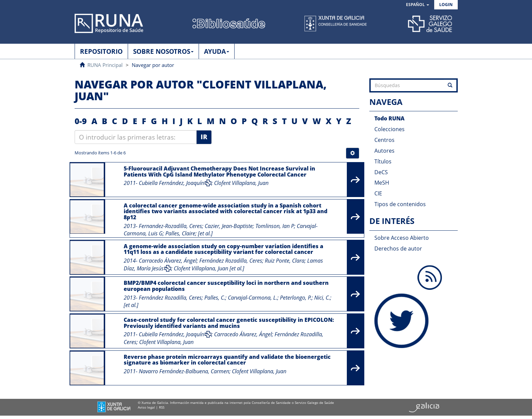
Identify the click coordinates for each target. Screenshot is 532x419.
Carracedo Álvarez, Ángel (168, 261)
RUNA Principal (105, 65)
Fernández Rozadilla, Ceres (231, 261)
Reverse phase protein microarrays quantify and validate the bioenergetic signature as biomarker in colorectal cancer (227, 360)
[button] (418, 5)
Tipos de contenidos (400, 204)
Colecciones (390, 129)
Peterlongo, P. (296, 298)
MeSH (382, 183)
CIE (378, 193)
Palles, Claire (180, 233)
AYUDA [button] (217, 51)
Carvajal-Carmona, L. (253, 298)
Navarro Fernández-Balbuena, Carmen (184, 371)
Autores (384, 151)
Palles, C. (215, 298)
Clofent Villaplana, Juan (241, 183)
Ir (204, 137)
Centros (384, 140)
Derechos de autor (398, 249)
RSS (162, 407)
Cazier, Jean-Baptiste (229, 226)
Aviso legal (146, 407)
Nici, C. (322, 298)
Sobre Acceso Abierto (402, 238)
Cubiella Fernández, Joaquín (171, 183)
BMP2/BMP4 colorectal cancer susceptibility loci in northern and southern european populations (226, 286)
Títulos (383, 161)
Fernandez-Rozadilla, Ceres (170, 226)
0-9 (81, 121)
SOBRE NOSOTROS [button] (163, 51)
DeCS (381, 172)
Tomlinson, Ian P (275, 226)
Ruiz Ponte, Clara (285, 261)
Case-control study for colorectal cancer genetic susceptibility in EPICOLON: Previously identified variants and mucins (229, 323)
